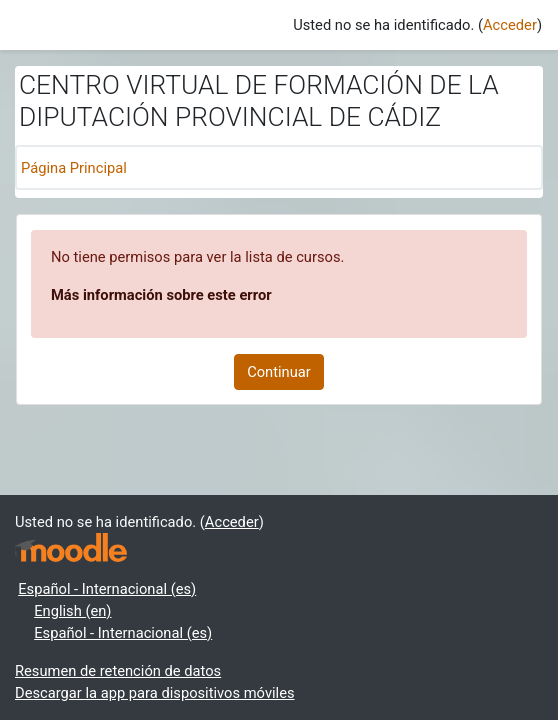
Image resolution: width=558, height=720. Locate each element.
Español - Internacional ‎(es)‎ (107, 589)
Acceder (510, 25)
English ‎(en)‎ (72, 611)
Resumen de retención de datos (118, 671)
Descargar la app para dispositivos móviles (155, 693)
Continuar (279, 372)
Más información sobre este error (161, 295)
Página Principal (74, 168)
